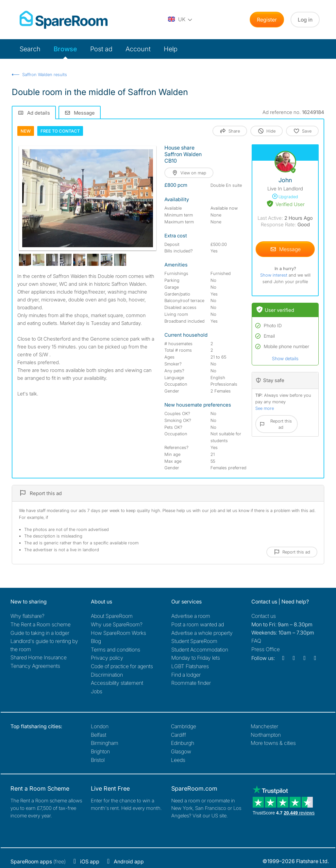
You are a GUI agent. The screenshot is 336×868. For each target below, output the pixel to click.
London (100, 726)
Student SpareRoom (194, 641)
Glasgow (181, 751)
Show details (285, 358)
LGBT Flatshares (190, 666)
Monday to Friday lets (196, 658)
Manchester (264, 726)
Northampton (266, 735)
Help (171, 49)
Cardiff (178, 735)
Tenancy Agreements (35, 666)
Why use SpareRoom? (117, 624)
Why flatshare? (27, 616)
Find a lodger (186, 675)
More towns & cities (273, 743)
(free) (38, 861)
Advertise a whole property (202, 633)
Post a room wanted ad (198, 624)
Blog (96, 641)
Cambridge (184, 726)
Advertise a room (191, 616)
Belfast (99, 735)
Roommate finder (191, 683)
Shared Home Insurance (39, 657)
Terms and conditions (116, 650)
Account (138, 49)
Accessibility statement (117, 683)
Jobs (97, 691)
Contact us (264, 616)
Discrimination (107, 675)
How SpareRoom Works (118, 633)
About (112, 616)
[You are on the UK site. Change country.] (180, 20)
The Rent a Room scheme (41, 624)
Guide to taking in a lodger (40, 633)
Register (267, 20)
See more (265, 408)
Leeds (178, 760)
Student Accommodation (200, 650)
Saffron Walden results (45, 74)
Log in (305, 20)
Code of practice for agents (122, 666)
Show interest (274, 275)
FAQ (256, 641)
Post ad (101, 49)
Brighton (100, 751)
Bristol (98, 760)
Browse (65, 49)
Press (266, 649)
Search (30, 49)
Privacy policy (107, 658)
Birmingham (105, 743)
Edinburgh (183, 743)
